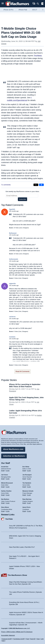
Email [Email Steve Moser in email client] (3, 511)
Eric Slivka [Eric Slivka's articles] (26, 467)
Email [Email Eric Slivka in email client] (24, 471)
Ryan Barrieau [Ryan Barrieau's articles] (27, 499)
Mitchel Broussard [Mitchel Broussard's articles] (7, 483)
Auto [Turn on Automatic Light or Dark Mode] (38, 639)
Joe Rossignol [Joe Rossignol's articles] (27, 475)
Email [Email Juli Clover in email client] (3, 479)
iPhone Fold (23, 10)
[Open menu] (3, 4)
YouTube (9, 519)
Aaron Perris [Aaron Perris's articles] (27, 507)
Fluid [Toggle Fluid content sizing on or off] (27, 639)
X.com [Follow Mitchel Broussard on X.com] (8, 487)
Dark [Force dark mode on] (3, 641)
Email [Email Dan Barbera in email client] (3, 503)
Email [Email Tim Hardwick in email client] (24, 487)
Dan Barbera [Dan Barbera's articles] (5, 499)
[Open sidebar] (42, 4)
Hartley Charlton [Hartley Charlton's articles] (6, 491)
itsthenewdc (14, 259)
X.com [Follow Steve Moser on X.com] (8, 511)
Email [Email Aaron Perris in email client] (24, 511)
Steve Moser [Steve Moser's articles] (5, 507)
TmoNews (38, 56)
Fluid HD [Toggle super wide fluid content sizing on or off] (33, 639)
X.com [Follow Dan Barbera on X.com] (8, 503)
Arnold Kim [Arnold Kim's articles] (5, 467)
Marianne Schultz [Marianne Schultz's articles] (28, 491)
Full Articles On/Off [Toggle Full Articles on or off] (19, 639)
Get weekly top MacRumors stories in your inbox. (22, 191)
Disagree (26, 228)
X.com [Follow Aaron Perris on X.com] (29, 511)
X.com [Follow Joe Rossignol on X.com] (29, 479)
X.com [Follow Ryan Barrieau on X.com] (29, 503)
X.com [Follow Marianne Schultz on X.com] (29, 495)
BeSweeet (13, 233)
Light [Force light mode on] (42, 639)
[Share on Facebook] (41, 185)
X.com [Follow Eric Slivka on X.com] (29, 471)
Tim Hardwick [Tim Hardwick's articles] (27, 483)
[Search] (39, 4)
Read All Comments (22, 371)
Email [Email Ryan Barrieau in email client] (24, 503)
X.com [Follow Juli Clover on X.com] (8, 479)
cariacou (12, 317)
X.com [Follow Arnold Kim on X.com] (8, 471)
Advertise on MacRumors (14, 456)
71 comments (6, 185)
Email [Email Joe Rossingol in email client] (24, 479)
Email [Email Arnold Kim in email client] (3, 471)
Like (21, 228)
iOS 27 (35, 10)
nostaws (12, 337)
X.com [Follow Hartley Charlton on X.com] (8, 495)
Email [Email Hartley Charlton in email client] (3, 495)
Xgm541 (12, 209)
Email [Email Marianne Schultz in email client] (24, 495)
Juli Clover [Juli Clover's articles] (5, 475)
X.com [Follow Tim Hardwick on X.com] (29, 487)
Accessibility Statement (8, 635)
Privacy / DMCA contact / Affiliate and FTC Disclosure (17, 632)
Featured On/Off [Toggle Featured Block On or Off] (7, 639)
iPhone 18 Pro (8, 10)
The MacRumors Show (17, 575)
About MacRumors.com (13, 449)
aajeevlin (12, 284)
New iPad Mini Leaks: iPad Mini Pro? (22, 547)
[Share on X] (36, 185)
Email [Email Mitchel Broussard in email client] (3, 487)
